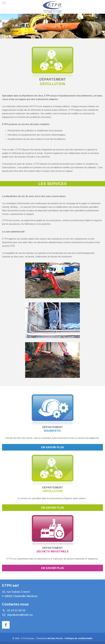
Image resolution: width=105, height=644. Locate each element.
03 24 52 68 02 (16, 610)
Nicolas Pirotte (55, 638)
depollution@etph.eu (20, 615)
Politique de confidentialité (79, 638)
